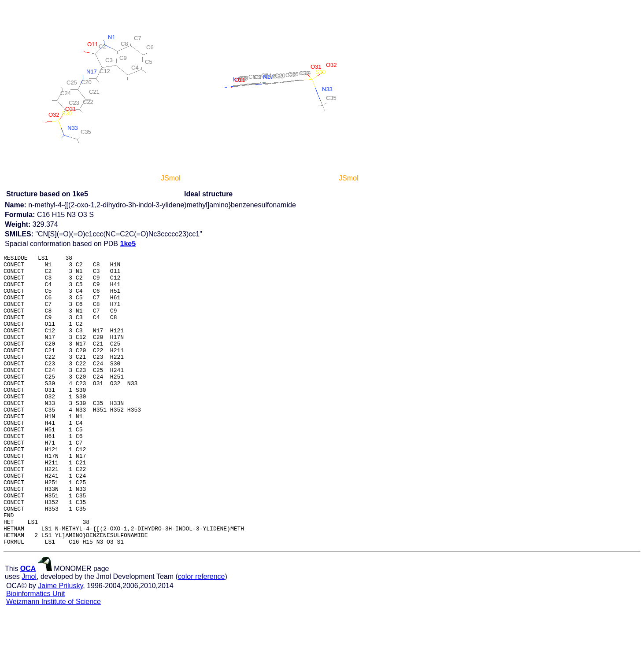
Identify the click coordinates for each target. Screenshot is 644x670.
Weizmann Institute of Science (54, 660)
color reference (202, 635)
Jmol (29, 635)
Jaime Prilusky (60, 644)
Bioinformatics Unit (35, 652)
